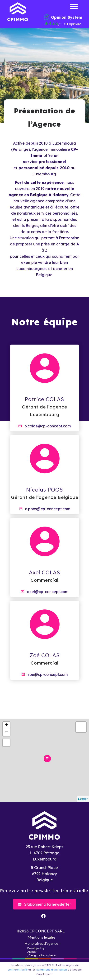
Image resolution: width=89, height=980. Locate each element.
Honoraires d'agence (41, 943)
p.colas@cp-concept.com (48, 426)
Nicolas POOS (44, 490)
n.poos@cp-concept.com (48, 509)
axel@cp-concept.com (48, 592)
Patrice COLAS (44, 399)
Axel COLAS (44, 572)
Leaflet (83, 799)
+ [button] (7, 725)
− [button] (7, 732)
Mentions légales (41, 937)
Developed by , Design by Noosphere (41, 952)
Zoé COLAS (45, 655)
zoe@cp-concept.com (48, 674)
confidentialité (18, 970)
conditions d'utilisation (52, 970)
